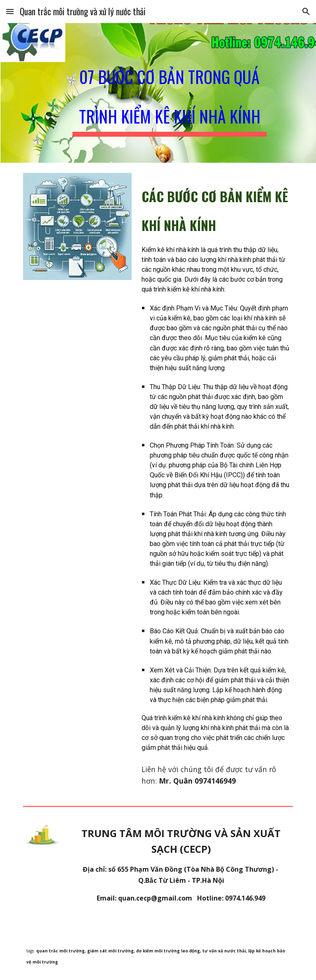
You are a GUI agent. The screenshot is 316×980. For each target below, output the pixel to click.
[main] (169, 93)
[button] (10, 11)
